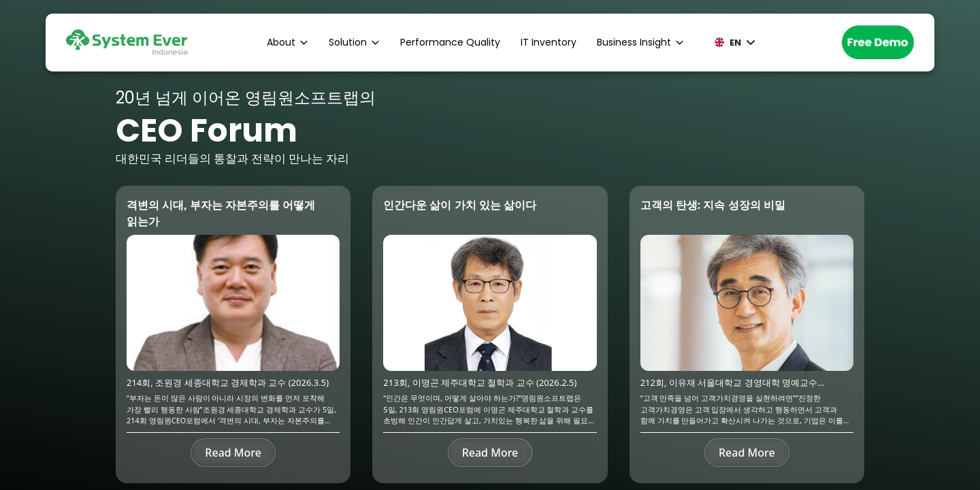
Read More (233, 453)
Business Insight (640, 42)
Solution (354, 42)
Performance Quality (450, 42)
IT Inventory (549, 42)
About (288, 42)
